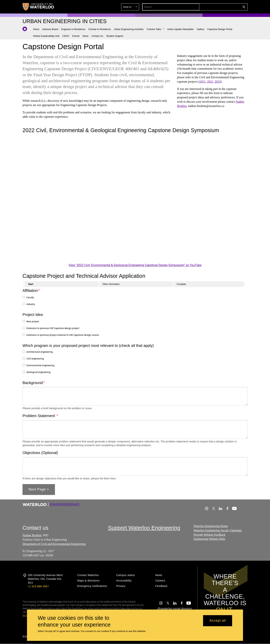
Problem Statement (39, 416)
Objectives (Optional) (40, 453)
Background (33, 383)
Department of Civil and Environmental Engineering (54, 544)
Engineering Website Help (209, 539)
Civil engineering (35, 359)
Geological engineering (38, 372)
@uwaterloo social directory (175, 609)
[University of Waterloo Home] (38, 7)
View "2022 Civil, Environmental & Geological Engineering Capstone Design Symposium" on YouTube (135, 265)
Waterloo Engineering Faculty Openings (218, 530)
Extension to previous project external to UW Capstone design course (63, 335)
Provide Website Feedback (209, 534)
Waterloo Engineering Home (211, 526)
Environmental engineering (40, 365)
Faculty (30, 297)
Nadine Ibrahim (32, 535)
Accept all (218, 621)
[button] (217, 7)
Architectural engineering (40, 352)
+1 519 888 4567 (38, 586)
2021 (202, 82)
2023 (217, 82)
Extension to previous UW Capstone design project (53, 328)
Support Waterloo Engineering (144, 528)
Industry (31, 304)
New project (33, 321)
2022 (210, 82)
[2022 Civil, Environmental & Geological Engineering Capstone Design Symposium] (135, 199)
